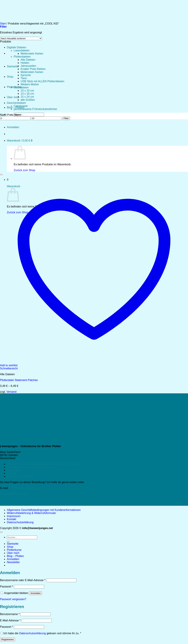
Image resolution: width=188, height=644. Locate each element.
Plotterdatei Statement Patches (19, 380)
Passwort (7, 587)
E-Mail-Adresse (10, 620)
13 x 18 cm (27, 94)
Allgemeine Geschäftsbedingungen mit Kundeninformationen (44, 464)
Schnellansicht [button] (9, 368)
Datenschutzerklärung (20, 476)
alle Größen (28, 100)
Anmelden (35, 593)
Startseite (13, 66)
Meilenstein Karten (32, 54)
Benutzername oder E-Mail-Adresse (23, 580)
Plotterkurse (14, 550)
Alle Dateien (28, 60)
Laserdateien (22, 50)
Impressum (14, 470)
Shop (10, 77)
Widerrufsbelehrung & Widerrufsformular (31, 467)
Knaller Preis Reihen (33, 69)
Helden (25, 63)
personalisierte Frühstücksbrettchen (35, 109)
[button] (13, 562)
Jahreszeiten (28, 66)
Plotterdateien (22, 57)
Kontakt (11, 473)
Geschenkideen (16, 103)
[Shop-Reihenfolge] (21, 38)
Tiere (24, 78)
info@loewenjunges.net (24, 488)
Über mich (13, 97)
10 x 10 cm (27, 91)
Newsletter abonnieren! (14, 494)
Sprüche (26, 75)
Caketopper (21, 106)
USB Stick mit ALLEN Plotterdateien (42, 81)
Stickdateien (21, 87)
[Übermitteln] (8, 542)
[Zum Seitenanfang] (1, 532)
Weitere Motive (30, 84)
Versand (11, 392)
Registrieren (8, 639)
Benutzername (10, 614)
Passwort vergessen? (13, 599)
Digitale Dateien (17, 47)
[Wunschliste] (1, 175)
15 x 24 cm (27, 97)
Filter (66, 118)
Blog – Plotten (15, 556)
